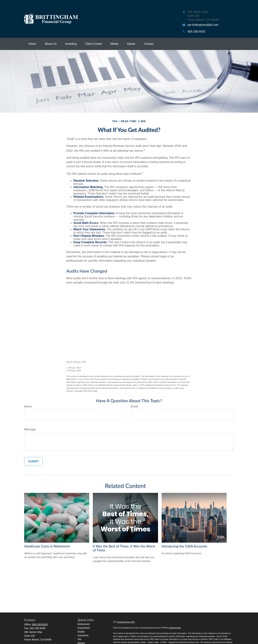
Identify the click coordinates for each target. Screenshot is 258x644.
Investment (84, 628)
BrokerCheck (175, 628)
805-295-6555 (40, 624)
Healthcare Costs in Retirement (47, 546)
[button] (32, 44)
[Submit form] (33, 462)
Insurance (83, 635)
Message (30, 429)
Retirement (84, 624)
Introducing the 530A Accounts (184, 546)
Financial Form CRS (126, 622)
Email (134, 406)
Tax (80, 639)
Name (28, 406)
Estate (81, 632)
